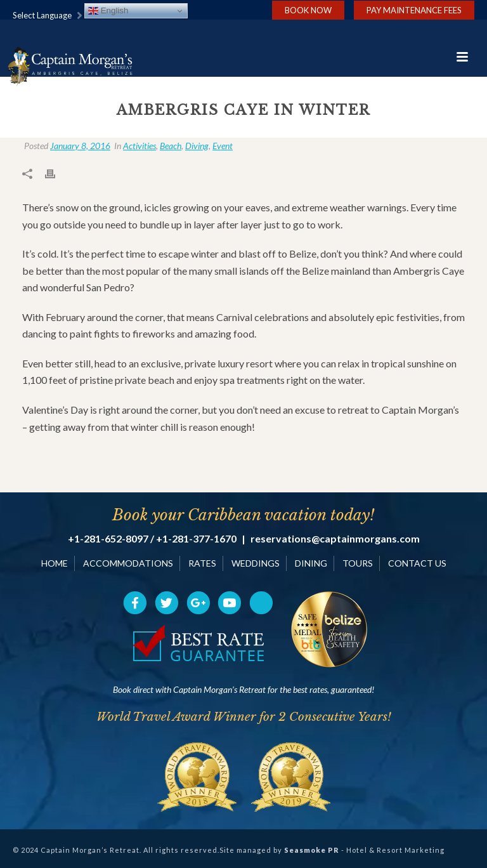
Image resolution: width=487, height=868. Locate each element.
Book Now (308, 10)
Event (223, 146)
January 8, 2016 (80, 146)
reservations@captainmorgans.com (335, 539)
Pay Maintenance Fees (414, 10)
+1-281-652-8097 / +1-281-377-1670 (152, 539)
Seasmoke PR (312, 850)
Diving (197, 146)
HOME (55, 563)
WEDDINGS (256, 563)
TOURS (358, 563)
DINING (311, 563)
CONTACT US (417, 563)
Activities (140, 146)
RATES (202, 563)
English (108, 11)
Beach (171, 146)
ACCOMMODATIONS (128, 563)
